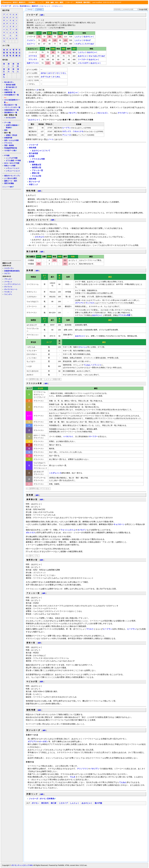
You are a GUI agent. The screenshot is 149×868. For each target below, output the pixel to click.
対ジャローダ (34, 182)
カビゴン (7, 273)
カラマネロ (33, 56)
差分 (57, 2)
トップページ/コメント (12, 284)
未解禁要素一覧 (10, 92)
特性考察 (33, 148)
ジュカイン (31, 40)
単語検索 (79, 2)
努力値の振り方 (11, 87)
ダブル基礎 (10, 161)
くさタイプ (63, 803)
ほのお (43, 73)
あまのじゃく (89, 37)
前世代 (15, 2)
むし (65, 73)
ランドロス (90, 303)
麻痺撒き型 (37, 165)
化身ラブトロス (33, 63)
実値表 (8, 128)
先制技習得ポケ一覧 (11, 110)
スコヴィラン (9, 268)
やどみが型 (37, 176)
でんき (48, 77)
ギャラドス (8, 287)
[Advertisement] (12, 225)
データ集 (7, 123)
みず (42, 77)
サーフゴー (93, 436)
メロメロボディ (84, 63)
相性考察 (33, 179)
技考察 (32, 156)
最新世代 (22, 2)
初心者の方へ (9, 82)
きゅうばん (93, 56)
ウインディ (8, 294)
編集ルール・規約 (11, 181)
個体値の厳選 (11, 85)
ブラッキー (8, 279)
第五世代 (45, 803)
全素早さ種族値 (11, 125)
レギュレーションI (12, 168)
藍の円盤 (98, 803)
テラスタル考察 (38, 159)
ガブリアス (79, 303)
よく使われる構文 (11, 178)
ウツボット (8, 292)
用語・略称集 (9, 145)
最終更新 (87, 2)
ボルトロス (30, 533)
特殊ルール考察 (10, 166)
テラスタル (8, 143)
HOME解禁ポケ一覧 (11, 95)
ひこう (59, 73)
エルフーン (31, 44)
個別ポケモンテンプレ (12, 176)
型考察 (32, 162)
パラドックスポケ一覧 (12, 107)
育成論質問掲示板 (11, 148)
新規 (48, 2)
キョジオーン (119, 524)
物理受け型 (37, 168)
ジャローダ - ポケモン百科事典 (42, 799)
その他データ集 (10, 150)
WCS (6, 163)
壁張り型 (36, 173)
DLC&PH (12, 118)
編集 (52, 2)
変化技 (15, 135)
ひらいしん (83, 347)
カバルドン (82, 530)
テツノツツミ (83, 769)
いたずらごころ (80, 44)
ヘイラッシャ (96, 365)
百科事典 (32, 2)
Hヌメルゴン (103, 113)
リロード (69, 2)
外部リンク (33, 185)
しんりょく (79, 37)
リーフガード (83, 59)
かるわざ (87, 40)
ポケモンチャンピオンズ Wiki (22, 865)
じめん (58, 77)
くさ (53, 77)
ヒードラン (67, 128)
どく (54, 73)
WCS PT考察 (15, 163)
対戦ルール (8, 90)
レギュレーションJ (13, 171)
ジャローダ (6, 6)
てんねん (87, 365)
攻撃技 (8, 135)
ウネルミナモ (78, 131)
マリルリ (90, 629)
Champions (7, 2)
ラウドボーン (123, 113)
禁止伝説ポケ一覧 (11, 105)
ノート (39, 10)
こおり (49, 73)
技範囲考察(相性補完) (12, 271)
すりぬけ (91, 44)
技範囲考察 (8, 138)
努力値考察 (33, 153)
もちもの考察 (14, 140)
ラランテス (33, 59)
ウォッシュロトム (68, 530)
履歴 (61, 2)
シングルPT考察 (12, 158)
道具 (6, 140)
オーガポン (44, 742)
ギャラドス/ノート (11, 289)
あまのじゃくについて (41, 151)
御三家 (54, 803)
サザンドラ (67, 131)
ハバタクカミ (68, 436)
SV (7, 118)
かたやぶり (40, 237)
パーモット (8, 282)
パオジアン (73, 113)
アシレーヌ (67, 135)
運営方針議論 (9, 183)
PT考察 (7, 155)
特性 (6, 130)
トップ (40, 2)
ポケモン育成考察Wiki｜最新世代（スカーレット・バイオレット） (38, 6)
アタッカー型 (37, 170)
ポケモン (35, 803)
